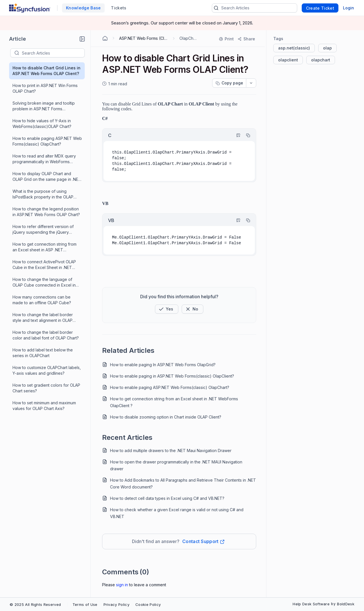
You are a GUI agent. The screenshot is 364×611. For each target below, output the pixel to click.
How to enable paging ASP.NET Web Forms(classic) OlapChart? (47, 141)
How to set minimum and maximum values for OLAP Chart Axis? (44, 406)
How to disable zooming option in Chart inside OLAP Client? (166, 417)
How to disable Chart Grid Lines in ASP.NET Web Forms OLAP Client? (46, 71)
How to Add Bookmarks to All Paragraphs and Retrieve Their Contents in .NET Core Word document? (183, 483)
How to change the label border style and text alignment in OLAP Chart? (43, 318)
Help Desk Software (311, 604)
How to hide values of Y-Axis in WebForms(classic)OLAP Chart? (42, 124)
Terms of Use (85, 604)
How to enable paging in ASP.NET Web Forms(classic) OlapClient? (172, 376)
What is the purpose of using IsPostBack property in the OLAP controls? (43, 194)
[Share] (246, 39)
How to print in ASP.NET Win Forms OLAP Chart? (45, 88)
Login (349, 8)
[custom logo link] (30, 8)
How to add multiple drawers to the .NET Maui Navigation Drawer (171, 451)
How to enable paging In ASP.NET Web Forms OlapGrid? (163, 365)
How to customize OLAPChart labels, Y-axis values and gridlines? (47, 370)
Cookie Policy (148, 604)
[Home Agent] (105, 38)
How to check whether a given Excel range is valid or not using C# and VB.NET (177, 513)
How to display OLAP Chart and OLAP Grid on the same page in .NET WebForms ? (47, 177)
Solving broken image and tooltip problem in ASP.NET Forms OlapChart (44, 106)
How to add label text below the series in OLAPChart (43, 353)
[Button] (193, 309)
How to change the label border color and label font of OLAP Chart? (46, 335)
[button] (82, 39)
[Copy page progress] (229, 83)
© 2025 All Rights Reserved (35, 604)
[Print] (227, 39)
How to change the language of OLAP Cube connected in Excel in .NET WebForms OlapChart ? (44, 282)
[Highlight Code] (236, 135)
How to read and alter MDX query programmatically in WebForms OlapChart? (44, 159)
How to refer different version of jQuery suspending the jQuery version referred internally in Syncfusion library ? (43, 230)
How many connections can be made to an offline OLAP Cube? (42, 300)
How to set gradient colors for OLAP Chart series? (46, 388)
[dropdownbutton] (251, 83)
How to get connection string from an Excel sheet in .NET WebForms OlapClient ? (174, 402)
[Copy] (245, 135)
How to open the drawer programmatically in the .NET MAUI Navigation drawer (176, 465)
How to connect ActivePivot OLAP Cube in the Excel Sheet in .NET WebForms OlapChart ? (44, 265)
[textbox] (53, 53)
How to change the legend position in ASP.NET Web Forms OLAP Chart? (46, 212)
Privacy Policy (116, 604)
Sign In (122, 585)
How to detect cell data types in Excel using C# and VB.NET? (167, 498)
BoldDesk (346, 604)
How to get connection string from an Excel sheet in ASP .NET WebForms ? (45, 247)
